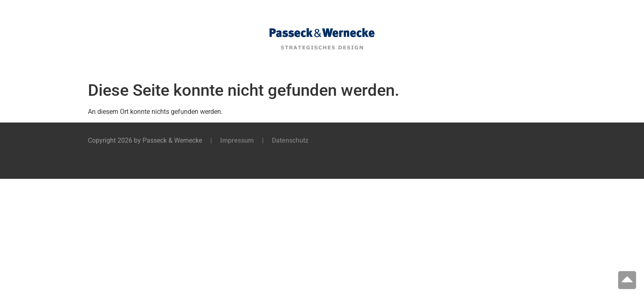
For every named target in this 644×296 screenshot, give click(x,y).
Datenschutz (290, 140)
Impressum (237, 140)
